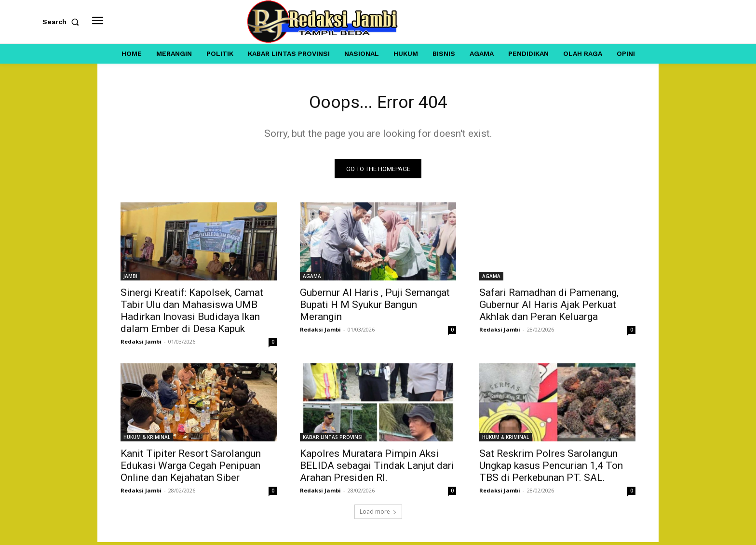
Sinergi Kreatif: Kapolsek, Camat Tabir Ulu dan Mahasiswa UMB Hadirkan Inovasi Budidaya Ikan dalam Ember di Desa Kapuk (192, 313)
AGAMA (312, 279)
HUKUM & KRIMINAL (147, 440)
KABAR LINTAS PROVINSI (333, 440)
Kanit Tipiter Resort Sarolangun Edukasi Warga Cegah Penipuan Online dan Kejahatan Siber (191, 468)
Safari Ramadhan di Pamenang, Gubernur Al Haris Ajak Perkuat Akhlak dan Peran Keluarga (549, 307)
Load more (378, 514)
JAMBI (130, 279)
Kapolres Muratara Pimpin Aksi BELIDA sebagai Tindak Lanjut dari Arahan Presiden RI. (377, 468)
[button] (63, 22)
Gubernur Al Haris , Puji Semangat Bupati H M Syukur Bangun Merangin (375, 307)
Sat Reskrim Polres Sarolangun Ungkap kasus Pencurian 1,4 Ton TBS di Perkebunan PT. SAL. (551, 468)
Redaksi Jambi (141, 344)
